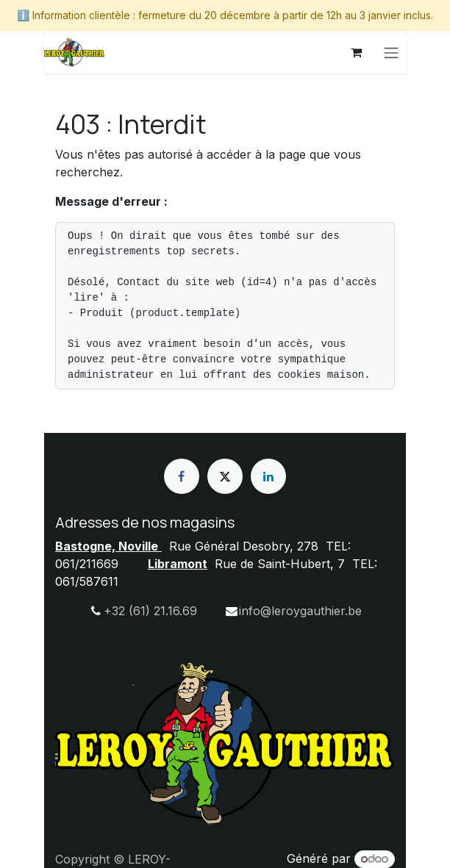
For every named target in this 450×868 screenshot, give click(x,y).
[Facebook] (182, 476)
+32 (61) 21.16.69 (150, 611)
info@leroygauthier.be (300, 611)
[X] (225, 476)
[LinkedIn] (268, 476)
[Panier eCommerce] (356, 52)
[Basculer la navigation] (391, 52)
